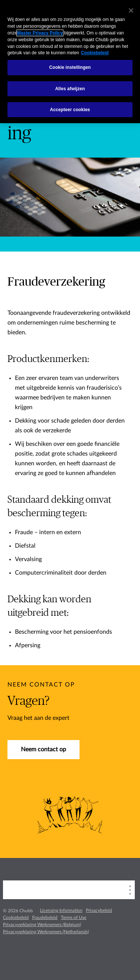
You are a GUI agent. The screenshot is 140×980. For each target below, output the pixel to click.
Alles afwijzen (70, 89)
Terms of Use (74, 917)
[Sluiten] (131, 10)
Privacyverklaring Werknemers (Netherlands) (46, 932)
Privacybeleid (99, 910)
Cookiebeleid (16, 917)
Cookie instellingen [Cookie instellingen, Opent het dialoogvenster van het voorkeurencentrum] (70, 67)
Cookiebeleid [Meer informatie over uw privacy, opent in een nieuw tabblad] (95, 53)
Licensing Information (61, 910)
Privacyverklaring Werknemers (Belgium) (42, 925)
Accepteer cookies (70, 110)
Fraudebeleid (45, 917)
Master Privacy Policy (40, 33)
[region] (70, 62)
